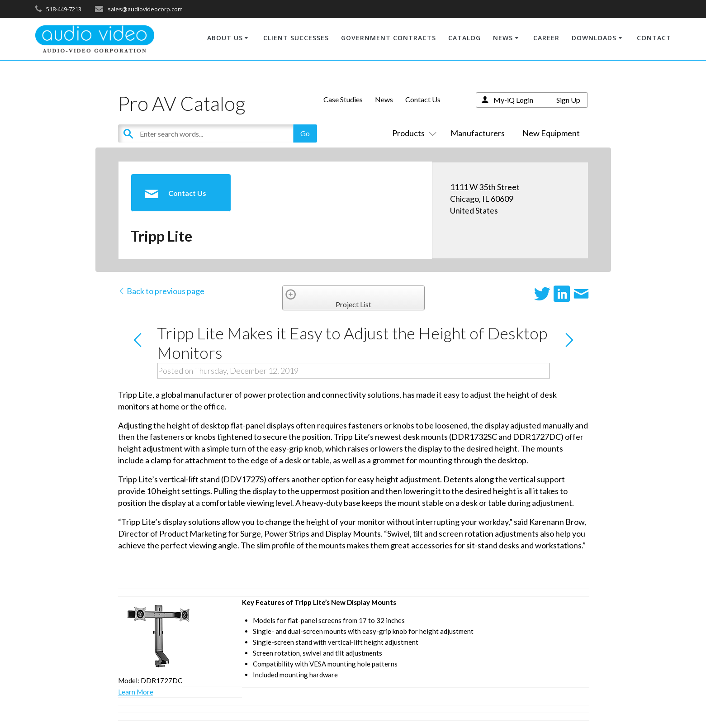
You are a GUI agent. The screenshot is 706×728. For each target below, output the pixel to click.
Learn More (136, 692)
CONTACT (654, 38)
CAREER (546, 38)
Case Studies (343, 99)
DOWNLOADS (594, 38)
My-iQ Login (513, 100)
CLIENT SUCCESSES (296, 38)
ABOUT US (225, 38)
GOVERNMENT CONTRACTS (389, 38)
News (384, 99)
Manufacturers (478, 133)
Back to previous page (161, 291)
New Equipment (551, 133)
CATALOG (464, 38)
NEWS (503, 38)
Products (412, 133)
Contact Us (423, 99)
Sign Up (568, 100)
